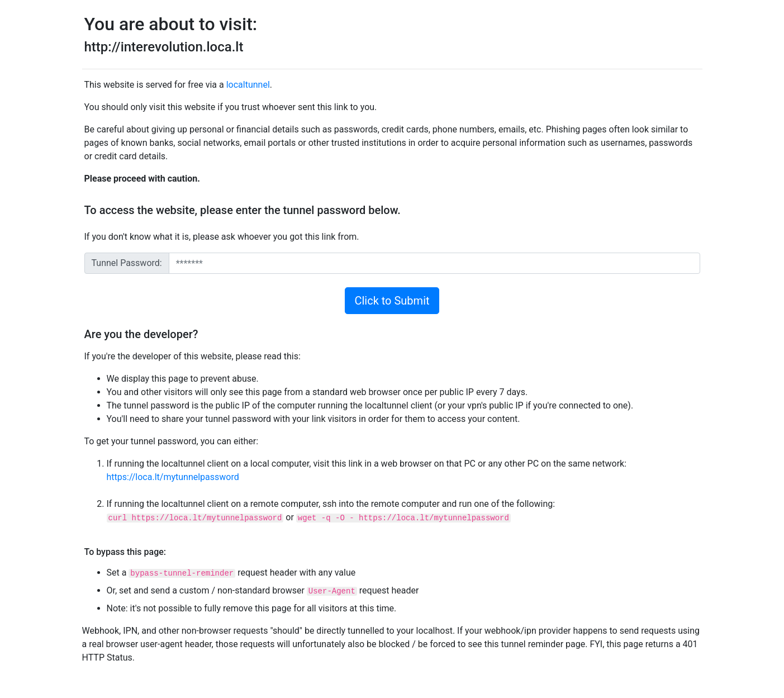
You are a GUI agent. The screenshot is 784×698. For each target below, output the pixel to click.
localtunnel (248, 85)
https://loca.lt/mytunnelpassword (173, 477)
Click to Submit (392, 301)
